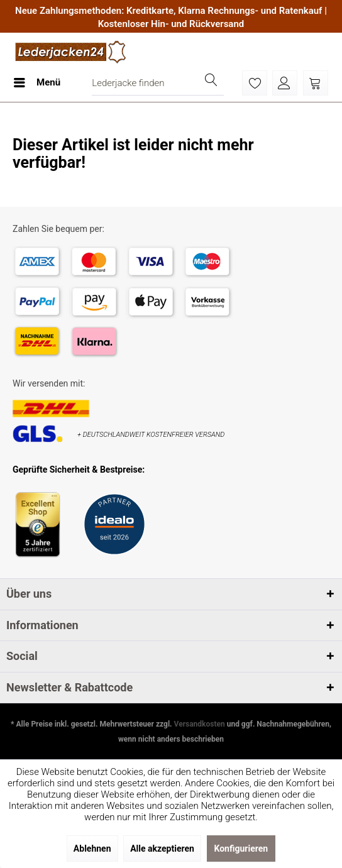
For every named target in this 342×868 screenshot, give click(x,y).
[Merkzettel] (255, 83)
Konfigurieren (241, 849)
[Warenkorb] (316, 83)
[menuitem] (36, 83)
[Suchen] (211, 83)
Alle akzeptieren (162, 849)
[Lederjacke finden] (158, 83)
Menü (37, 80)
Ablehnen (92, 849)
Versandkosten (200, 724)
